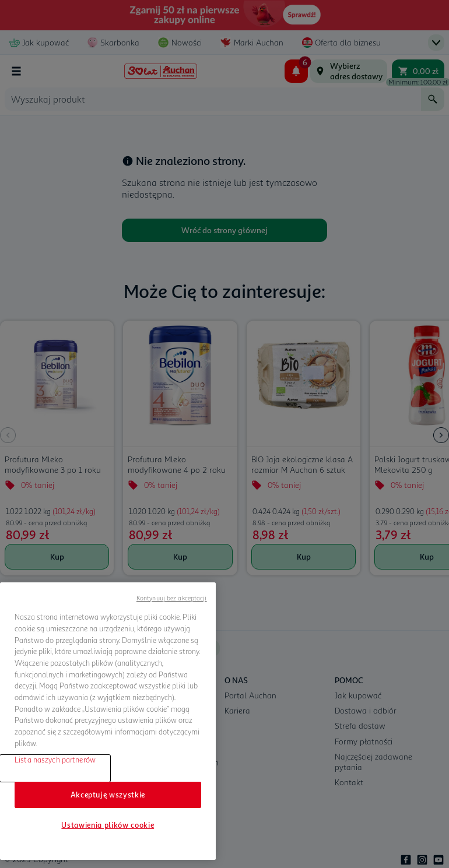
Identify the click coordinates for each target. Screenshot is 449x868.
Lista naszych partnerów (55, 760)
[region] (108, 721)
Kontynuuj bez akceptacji (172, 598)
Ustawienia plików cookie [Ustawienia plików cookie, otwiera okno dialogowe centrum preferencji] (108, 825)
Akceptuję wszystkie (108, 795)
